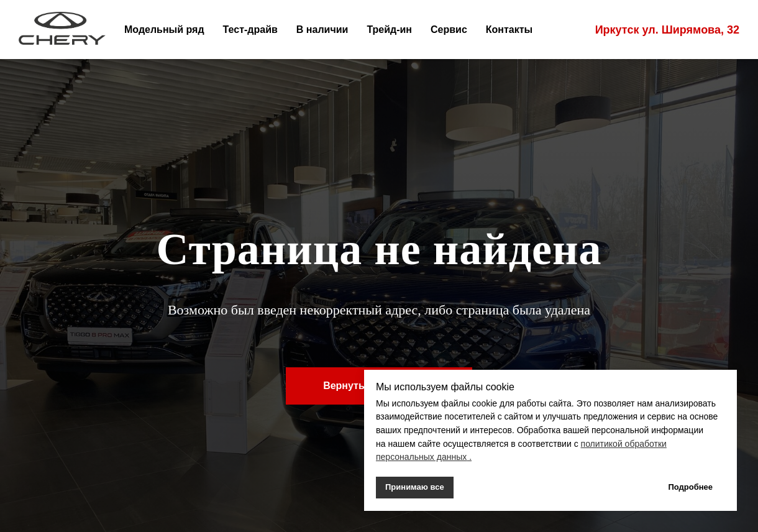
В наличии (322, 30)
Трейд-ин (389, 30)
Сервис (449, 30)
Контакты (509, 30)
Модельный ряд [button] (164, 30)
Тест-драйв (250, 30)
